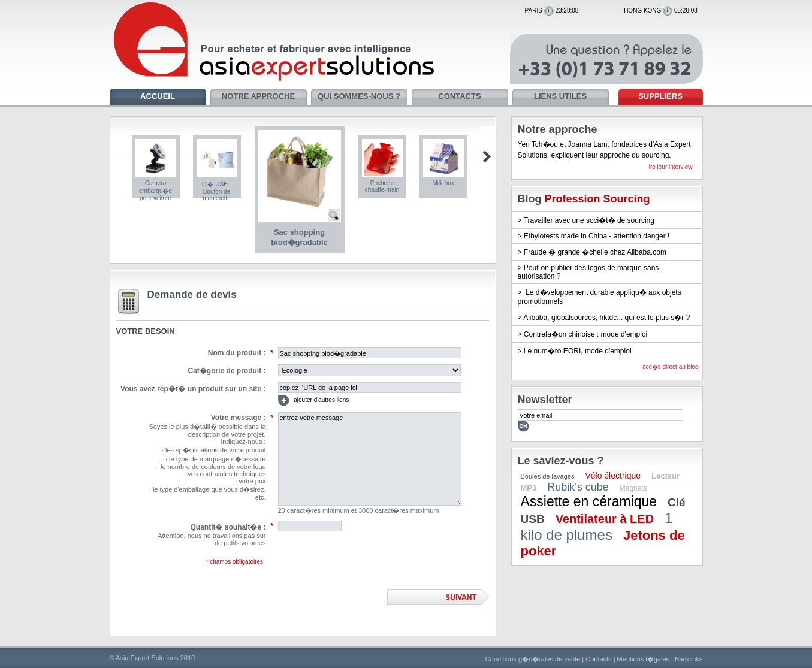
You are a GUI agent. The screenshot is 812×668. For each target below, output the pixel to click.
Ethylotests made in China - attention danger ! (597, 236)
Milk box (443, 183)
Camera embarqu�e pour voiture (156, 191)
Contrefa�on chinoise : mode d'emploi (585, 334)
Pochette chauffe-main (382, 186)
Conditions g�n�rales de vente (533, 659)
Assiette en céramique (589, 501)
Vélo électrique (613, 476)
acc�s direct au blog (670, 367)
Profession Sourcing (597, 199)
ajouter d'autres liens (314, 401)
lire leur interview (670, 167)
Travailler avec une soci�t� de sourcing (589, 220)
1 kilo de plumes (597, 526)
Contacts (598, 659)
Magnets (633, 488)
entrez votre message (370, 459)
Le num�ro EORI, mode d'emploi (578, 351)
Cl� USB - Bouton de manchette (217, 191)
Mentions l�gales (643, 659)
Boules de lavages (548, 476)
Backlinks (689, 659)
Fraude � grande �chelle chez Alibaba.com (595, 252)
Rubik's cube (578, 487)
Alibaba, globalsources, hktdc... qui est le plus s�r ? (606, 318)
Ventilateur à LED (605, 519)
